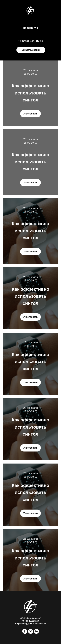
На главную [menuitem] (30, 28)
